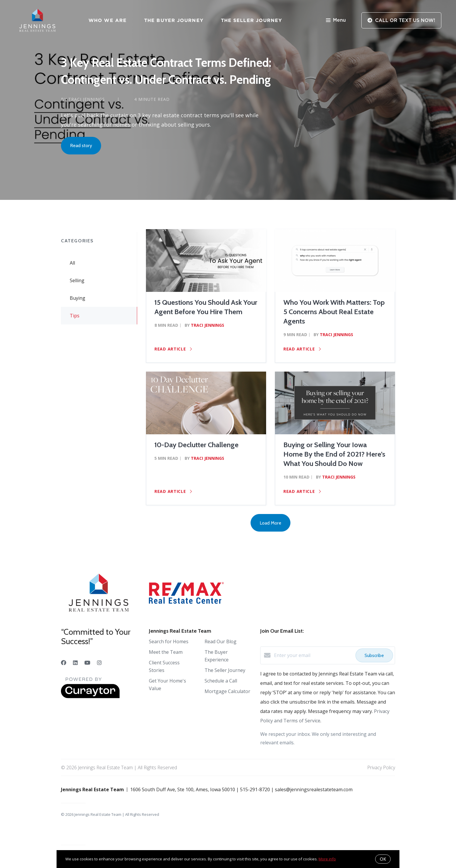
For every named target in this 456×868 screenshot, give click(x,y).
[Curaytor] (90, 697)
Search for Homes (169, 641)
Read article (173, 349)
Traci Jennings (207, 325)
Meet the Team (166, 652)
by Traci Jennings (83, 99)
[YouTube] (87, 663)
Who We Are (108, 20)
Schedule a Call (221, 681)
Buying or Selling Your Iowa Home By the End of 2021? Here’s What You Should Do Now (334, 454)
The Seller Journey (252, 20)
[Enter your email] (313, 655)
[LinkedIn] (75, 663)
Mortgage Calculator (227, 691)
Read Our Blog (221, 641)
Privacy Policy (381, 767)
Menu (336, 21)
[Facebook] (64, 663)
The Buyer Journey (174, 20)
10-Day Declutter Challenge (196, 445)
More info (327, 859)
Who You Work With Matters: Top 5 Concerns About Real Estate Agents (334, 312)
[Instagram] (99, 663)
